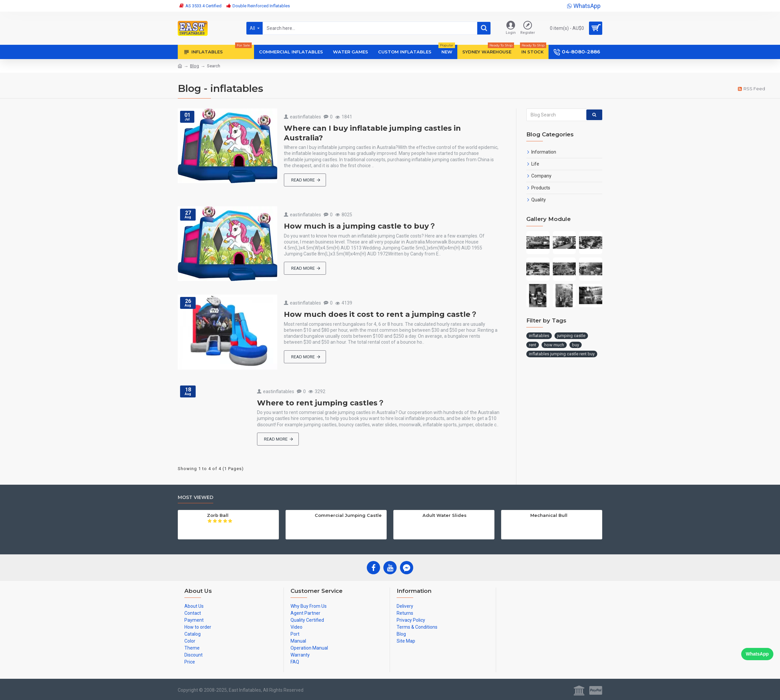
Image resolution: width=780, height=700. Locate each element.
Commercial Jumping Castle (348, 515)
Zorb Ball (218, 515)
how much (554, 345)
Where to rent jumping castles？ (321, 403)
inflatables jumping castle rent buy (562, 354)
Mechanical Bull (549, 515)
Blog (195, 66)
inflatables (539, 336)
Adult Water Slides (445, 515)
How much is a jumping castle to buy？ (360, 226)
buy (576, 345)
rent (533, 345)
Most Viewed (195, 497)
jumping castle (571, 336)
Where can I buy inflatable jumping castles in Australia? (372, 133)
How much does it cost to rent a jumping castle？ (381, 314)
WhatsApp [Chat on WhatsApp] (757, 654)
